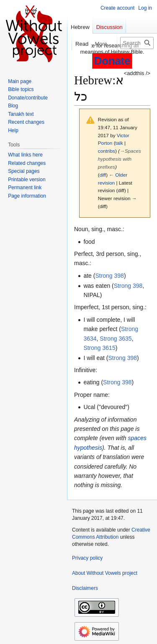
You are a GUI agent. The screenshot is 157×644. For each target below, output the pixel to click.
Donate (112, 61)
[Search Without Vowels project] (137, 43)
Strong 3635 (116, 339)
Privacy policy (87, 558)
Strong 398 (109, 276)
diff (103, 175)
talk (119, 143)
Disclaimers (85, 588)
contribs (107, 151)
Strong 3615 (99, 348)
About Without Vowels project (105, 573)
